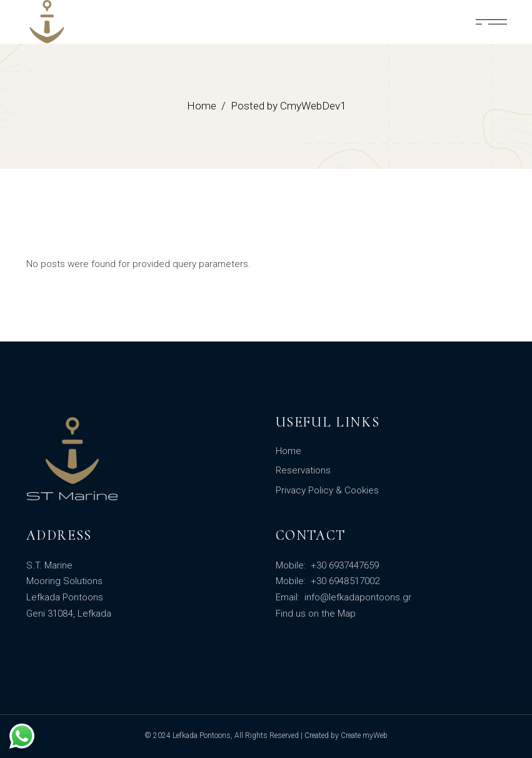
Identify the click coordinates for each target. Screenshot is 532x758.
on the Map (332, 614)
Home (289, 451)
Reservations (303, 470)
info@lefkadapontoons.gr (357, 597)
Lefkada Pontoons (202, 735)
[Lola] (491, 22)
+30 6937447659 (344, 565)
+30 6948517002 (344, 581)
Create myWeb (364, 735)
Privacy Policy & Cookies (327, 490)
